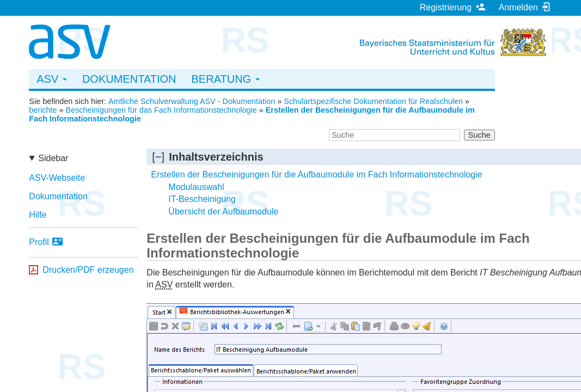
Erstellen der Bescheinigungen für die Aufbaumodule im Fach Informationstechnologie (316, 174)
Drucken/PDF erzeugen (88, 270)
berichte (43, 110)
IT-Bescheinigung (202, 199)
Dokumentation (129, 79)
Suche (479, 135)
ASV (52, 79)
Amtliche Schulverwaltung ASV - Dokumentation (192, 101)
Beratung (226, 79)
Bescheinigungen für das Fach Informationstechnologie (161, 110)
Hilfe (38, 215)
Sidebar (53, 158)
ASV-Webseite (57, 178)
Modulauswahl (196, 187)
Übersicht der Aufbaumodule (223, 212)
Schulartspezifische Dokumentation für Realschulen (373, 101)
